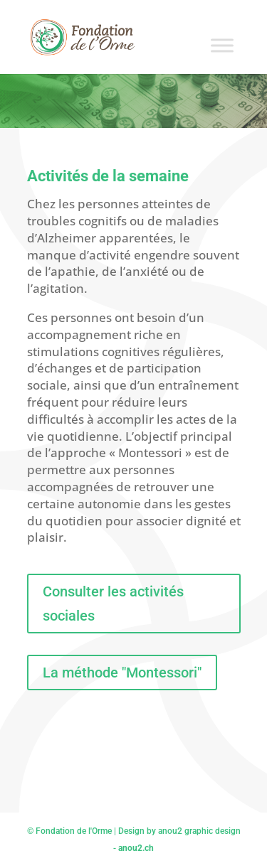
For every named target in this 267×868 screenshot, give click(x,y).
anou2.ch (136, 848)
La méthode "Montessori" (122, 673)
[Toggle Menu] (222, 45)
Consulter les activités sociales (113, 604)
